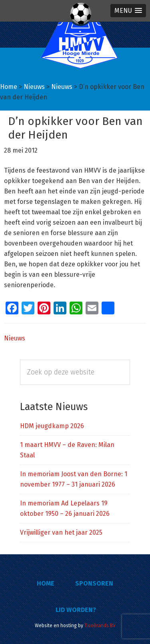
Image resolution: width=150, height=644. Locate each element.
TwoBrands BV (100, 626)
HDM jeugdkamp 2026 (52, 426)
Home (46, 583)
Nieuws (15, 338)
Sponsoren (94, 583)
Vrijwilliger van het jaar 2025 (61, 532)
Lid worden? (76, 610)
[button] (128, 11)
